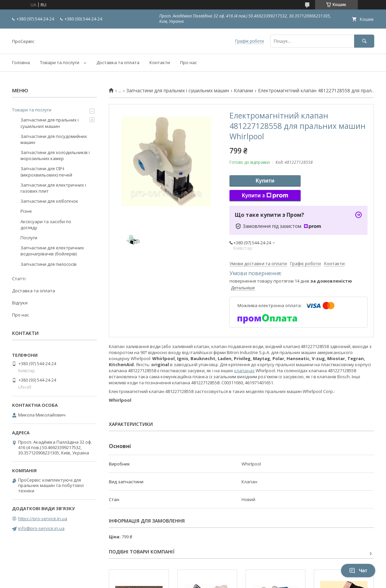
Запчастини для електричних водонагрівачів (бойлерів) (52, 251)
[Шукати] (364, 41)
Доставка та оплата (118, 62)
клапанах (244, 371)
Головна (21, 62)
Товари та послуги (60, 62)
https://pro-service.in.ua (43, 519)
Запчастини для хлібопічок (49, 201)
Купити (265, 181)
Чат (358, 571)
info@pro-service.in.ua (41, 528)
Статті (19, 279)
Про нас (188, 62)
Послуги (29, 238)
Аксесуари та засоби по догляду (46, 225)
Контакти (160, 62)
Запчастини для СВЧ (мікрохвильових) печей (46, 171)
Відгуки (20, 303)
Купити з (265, 196)
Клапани (243, 91)
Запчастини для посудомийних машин (54, 139)
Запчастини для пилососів (49, 264)
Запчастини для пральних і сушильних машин (178, 91)
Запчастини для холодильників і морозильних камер (55, 155)
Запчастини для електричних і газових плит (53, 188)
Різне (26, 211)
